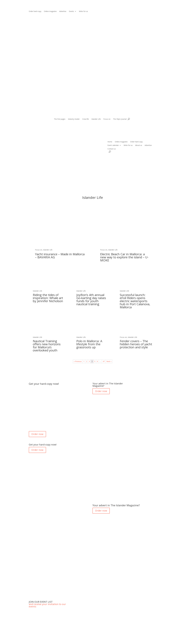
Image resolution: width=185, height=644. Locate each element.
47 (104, 361)
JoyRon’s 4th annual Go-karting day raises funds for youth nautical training (91, 299)
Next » (109, 361)
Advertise (63, 11)
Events (71, 11)
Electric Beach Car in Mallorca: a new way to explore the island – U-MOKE (124, 257)
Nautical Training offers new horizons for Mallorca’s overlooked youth (47, 346)
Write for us (83, 11)
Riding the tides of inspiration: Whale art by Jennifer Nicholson (48, 298)
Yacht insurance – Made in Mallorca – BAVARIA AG (60, 256)
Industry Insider (74, 119)
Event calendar (113, 145)
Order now (37, 434)
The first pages (60, 119)
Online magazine (50, 11)
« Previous (78, 361)
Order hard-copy (35, 11)
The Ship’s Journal (120, 119)
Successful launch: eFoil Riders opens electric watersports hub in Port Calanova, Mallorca (135, 301)
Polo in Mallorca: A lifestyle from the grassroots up (89, 344)
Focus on (107, 119)
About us (139, 145)
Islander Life (96, 119)
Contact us (112, 149)
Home (110, 142)
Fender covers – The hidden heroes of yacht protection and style (136, 344)
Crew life (86, 119)
